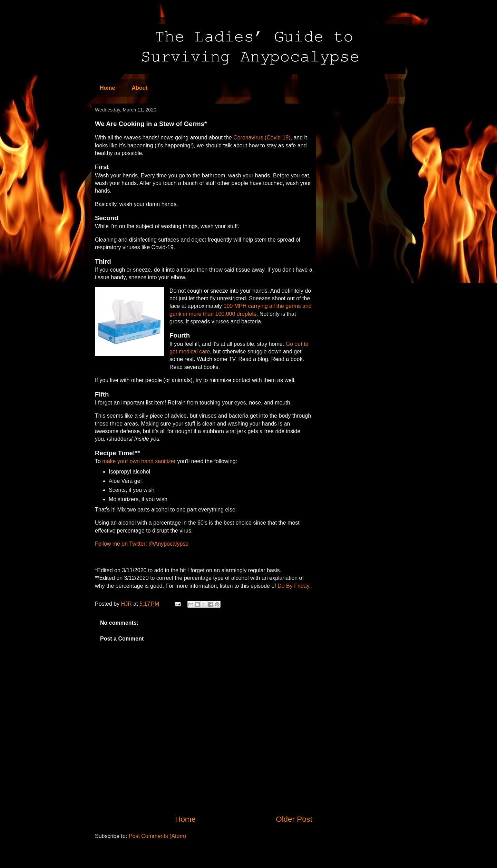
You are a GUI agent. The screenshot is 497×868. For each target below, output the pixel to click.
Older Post (294, 819)
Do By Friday (293, 586)
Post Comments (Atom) (157, 836)
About (139, 88)
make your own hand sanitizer (139, 461)
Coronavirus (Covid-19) (262, 138)
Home (107, 88)
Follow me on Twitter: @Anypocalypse (142, 544)
